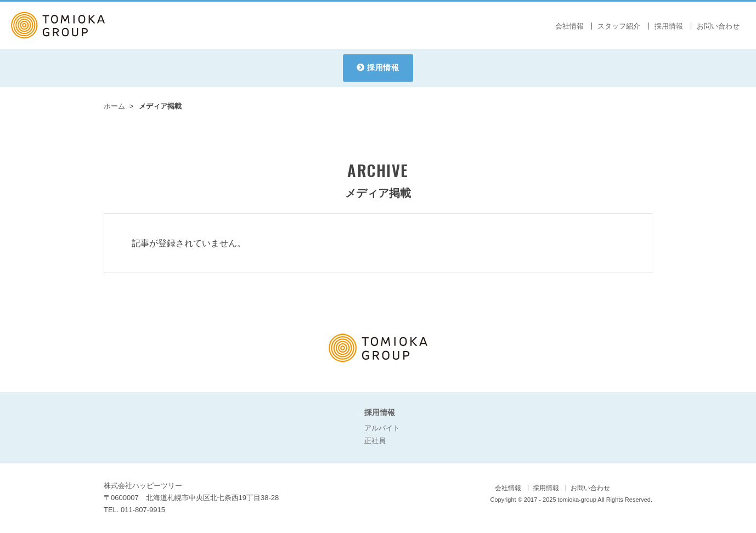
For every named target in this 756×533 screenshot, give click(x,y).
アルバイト (382, 428)
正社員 (375, 441)
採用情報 (383, 67)
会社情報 (569, 26)
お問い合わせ (718, 26)
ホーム (114, 106)
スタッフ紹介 (619, 26)
